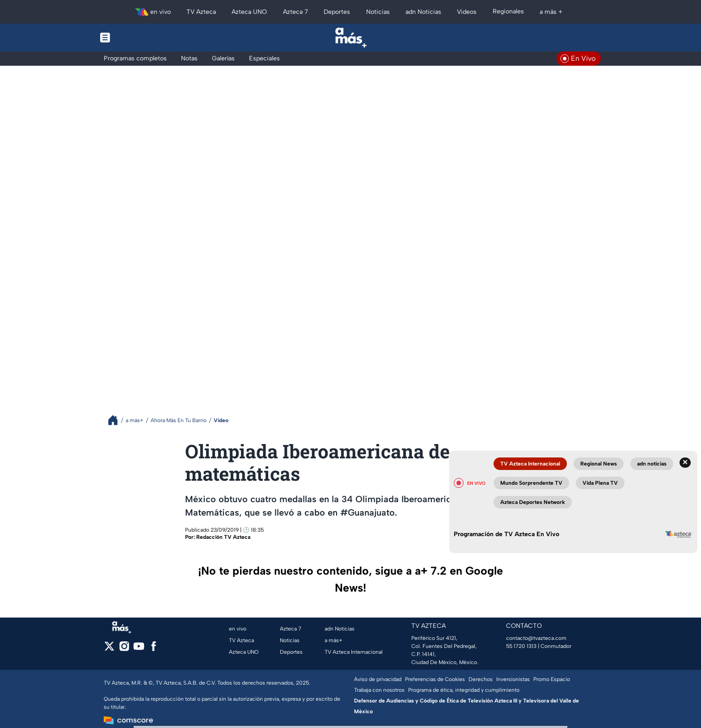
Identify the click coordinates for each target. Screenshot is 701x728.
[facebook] (154, 649)
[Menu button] (136, 38)
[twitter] (109, 649)
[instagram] (124, 649)
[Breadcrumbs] (116, 420)
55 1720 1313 (521, 646)
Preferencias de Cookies (435, 679)
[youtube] (139, 649)
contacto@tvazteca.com (536, 638)
